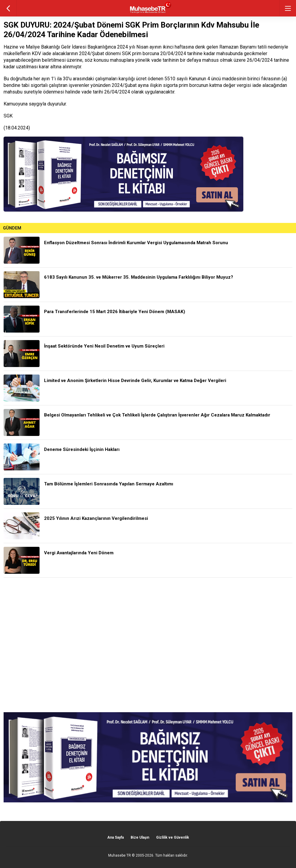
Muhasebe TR (120, 855)
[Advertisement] (148, 645)
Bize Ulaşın (140, 837)
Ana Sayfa (115, 837)
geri (8, 8)
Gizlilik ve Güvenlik (173, 837)
